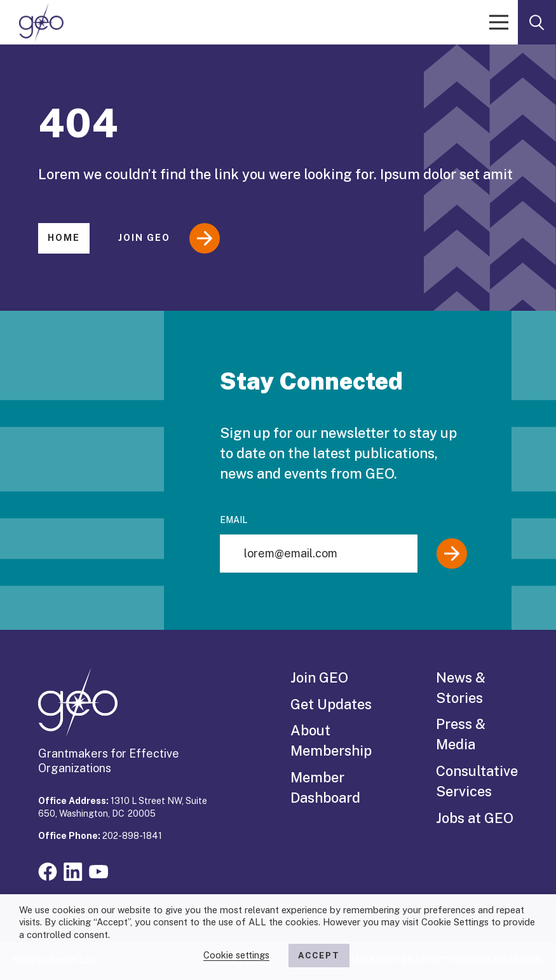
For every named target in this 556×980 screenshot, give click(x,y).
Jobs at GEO (475, 818)
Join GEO (169, 238)
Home (64, 238)
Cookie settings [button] (236, 955)
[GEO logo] (41, 22)
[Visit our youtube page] (98, 870)
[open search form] (537, 22)
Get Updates (331, 704)
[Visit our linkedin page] (73, 870)
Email (234, 520)
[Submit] (452, 554)
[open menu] (499, 22)
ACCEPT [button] (319, 956)
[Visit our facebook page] (48, 870)
